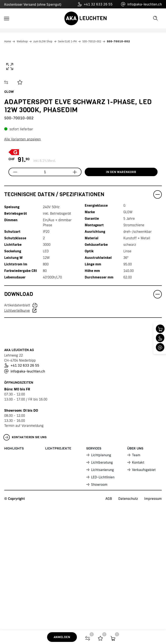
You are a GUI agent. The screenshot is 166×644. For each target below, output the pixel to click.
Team (136, 560)
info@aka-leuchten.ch (141, 4)
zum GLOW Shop (43, 41)
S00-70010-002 (92, 41)
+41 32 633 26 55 (95, 4)
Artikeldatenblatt (17, 410)
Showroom (99, 588)
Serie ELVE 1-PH (67, 41)
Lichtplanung (101, 560)
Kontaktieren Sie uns (25, 542)
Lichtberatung (102, 567)
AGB (109, 603)
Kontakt (138, 567)
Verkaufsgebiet (144, 574)
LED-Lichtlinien (103, 581)
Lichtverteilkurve (17, 415)
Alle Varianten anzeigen (22, 244)
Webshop (22, 41)
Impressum (153, 603)
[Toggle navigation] (7, 19)
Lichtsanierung (102, 574)
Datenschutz (128, 603)
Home (8, 41)
